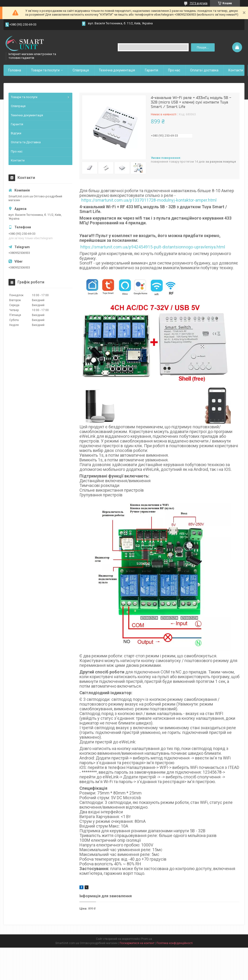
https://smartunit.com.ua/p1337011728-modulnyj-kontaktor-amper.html (149, 200)
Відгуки (16, 133)
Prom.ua (147, 939)
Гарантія (152, 70)
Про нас (174, 70)
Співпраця (81, 70)
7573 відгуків (199, 3)
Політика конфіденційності (175, 943)
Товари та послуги (45, 70)
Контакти (236, 70)
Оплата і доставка (204, 70)
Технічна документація (117, 70)
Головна (15, 70)
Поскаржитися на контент (137, 943)
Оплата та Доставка (26, 142)
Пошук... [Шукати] (203, 47)
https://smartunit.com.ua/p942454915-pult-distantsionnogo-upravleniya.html (153, 247)
